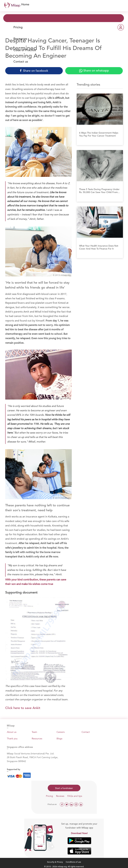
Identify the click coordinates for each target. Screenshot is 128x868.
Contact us (21, 61)
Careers (61, 732)
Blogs (59, 739)
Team (34, 732)
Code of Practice (25, 50)
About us (12, 732)
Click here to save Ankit (23, 708)
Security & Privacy (55, 862)
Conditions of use (73, 862)
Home (25, 4)
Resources (20, 39)
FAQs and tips (75, 796)
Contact (86, 732)
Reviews (60, 796)
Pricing (18, 27)
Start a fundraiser (64, 788)
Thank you (12, 739)
